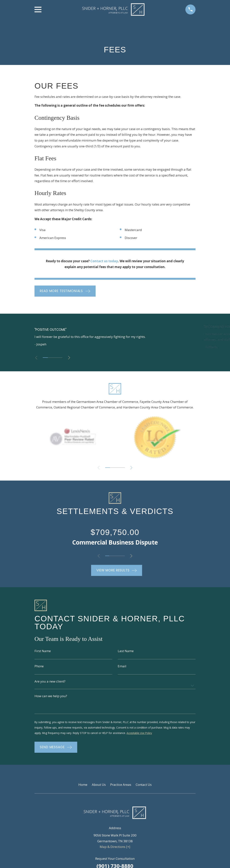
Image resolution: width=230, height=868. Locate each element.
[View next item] (71, 358)
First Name (43, 651)
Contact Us (144, 786)
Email (122, 666)
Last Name (126, 651)
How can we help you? (51, 697)
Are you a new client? (50, 682)
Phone (39, 666)
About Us (99, 786)
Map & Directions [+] (115, 848)
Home (83, 786)
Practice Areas (121, 786)
